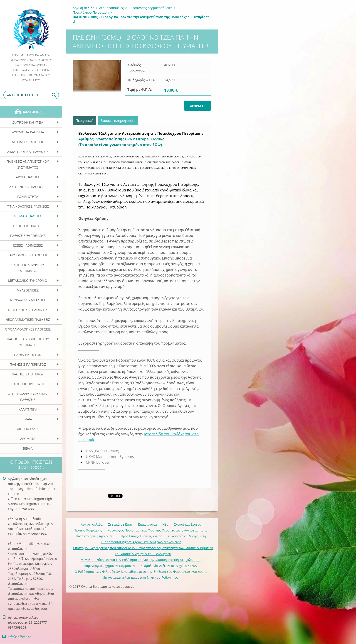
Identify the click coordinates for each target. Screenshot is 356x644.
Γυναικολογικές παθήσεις (28, 206)
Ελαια (28, 419)
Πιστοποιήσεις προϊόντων (96, 536)
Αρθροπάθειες (28, 177)
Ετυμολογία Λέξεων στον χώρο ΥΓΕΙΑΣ (169, 566)
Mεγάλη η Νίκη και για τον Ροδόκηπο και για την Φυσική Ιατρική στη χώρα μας (141, 560)
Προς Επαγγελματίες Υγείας (142, 536)
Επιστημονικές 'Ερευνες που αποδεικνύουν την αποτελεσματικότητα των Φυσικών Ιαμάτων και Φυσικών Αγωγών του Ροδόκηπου (143, 551)
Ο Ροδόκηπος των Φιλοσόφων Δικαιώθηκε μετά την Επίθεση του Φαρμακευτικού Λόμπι (141, 572)
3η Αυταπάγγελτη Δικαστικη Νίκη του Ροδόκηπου (141, 577)
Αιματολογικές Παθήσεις (28, 152)
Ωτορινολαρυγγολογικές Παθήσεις (28, 397)
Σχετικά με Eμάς (120, 524)
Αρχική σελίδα (84, 8)
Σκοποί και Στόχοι (187, 524)
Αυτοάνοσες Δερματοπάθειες (150, 8)
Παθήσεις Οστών (28, 355)
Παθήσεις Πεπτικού (28, 374)
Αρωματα (28, 439)
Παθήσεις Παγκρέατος (28, 364)
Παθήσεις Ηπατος (28, 226)
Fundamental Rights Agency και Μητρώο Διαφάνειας (141, 542)
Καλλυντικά (28, 409)
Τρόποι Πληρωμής (88, 530)
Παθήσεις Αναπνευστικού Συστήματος (28, 164)
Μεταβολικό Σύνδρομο (28, 280)
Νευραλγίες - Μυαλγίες (28, 300)
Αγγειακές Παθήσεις (28, 142)
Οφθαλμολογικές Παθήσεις (28, 329)
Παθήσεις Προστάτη (28, 384)
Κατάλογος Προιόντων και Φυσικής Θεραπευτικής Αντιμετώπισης (157, 530)
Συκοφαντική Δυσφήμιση (187, 536)
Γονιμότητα (28, 197)
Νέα (165, 524)
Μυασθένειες (28, 290)
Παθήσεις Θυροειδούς (28, 236)
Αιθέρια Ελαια (28, 429)
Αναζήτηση (54, 95)
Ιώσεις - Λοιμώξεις (28, 245)
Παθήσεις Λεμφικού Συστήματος (28, 268)
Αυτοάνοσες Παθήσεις (28, 187)
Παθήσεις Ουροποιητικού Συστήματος (28, 342)
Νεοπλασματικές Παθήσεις (28, 320)
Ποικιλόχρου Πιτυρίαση (91, 12)
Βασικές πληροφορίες (118, 120)
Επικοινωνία (147, 524)
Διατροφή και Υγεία (28, 122)
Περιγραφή (84, 120)
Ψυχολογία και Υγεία (28, 132)
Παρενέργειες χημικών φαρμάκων (109, 566)
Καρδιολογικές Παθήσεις (28, 255)
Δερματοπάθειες (28, 216)
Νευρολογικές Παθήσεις (28, 310)
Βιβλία (28, 448)
